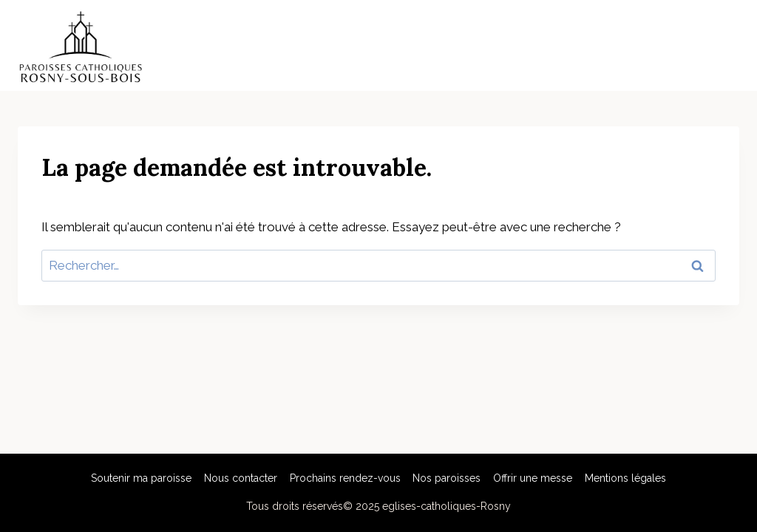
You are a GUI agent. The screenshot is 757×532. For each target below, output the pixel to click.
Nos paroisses (447, 478)
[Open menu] (726, 46)
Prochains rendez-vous (345, 478)
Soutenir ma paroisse (141, 478)
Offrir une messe (533, 478)
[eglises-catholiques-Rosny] (81, 45)
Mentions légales (625, 478)
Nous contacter (241, 478)
